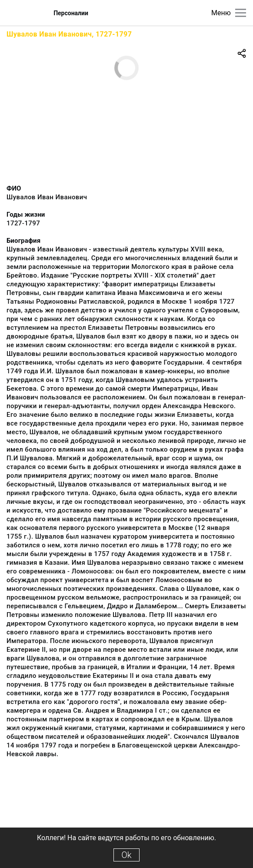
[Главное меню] (241, 13)
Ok (126, 855)
